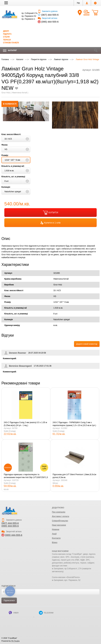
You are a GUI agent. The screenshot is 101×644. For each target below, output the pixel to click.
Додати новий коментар (87, 344)
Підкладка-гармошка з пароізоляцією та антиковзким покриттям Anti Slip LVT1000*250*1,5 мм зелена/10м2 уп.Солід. (26, 476)
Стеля (6, 37)
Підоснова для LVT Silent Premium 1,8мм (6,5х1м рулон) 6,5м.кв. (74, 476)
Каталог (10, 51)
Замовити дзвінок (48, 11)
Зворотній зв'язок (47, 18)
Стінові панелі (11, 43)
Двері (6, 31)
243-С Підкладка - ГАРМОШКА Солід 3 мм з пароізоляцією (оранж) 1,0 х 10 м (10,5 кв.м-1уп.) (74, 424)
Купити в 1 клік (50, 223)
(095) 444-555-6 (50, 22)
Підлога (7, 34)
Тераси (7, 40)
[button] (6, 3)
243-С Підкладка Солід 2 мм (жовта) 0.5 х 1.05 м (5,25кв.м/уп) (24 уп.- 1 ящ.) (25, 424)
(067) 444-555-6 (50, 15)
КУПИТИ (50, 213)
